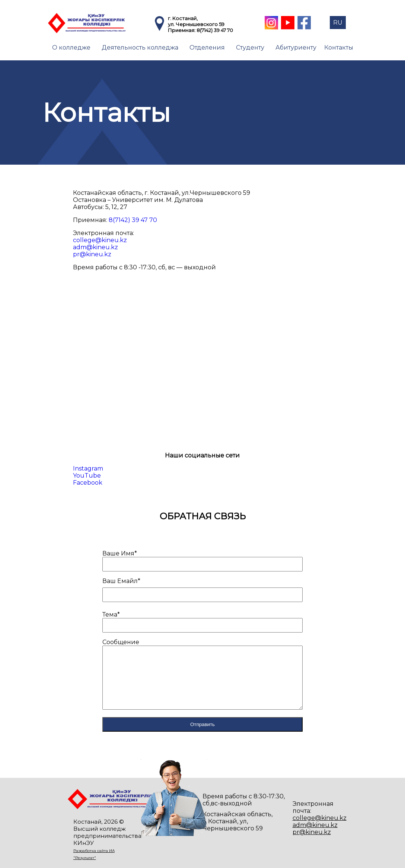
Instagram (88, 468)
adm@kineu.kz (95, 247)
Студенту (250, 47)
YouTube (87, 476)
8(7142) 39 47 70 (215, 30)
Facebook (88, 483)
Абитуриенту (296, 47)
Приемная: (182, 30)
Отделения (207, 47)
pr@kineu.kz (92, 254)
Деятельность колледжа (140, 47)
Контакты (339, 47)
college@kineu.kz (100, 240)
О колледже (71, 47)
